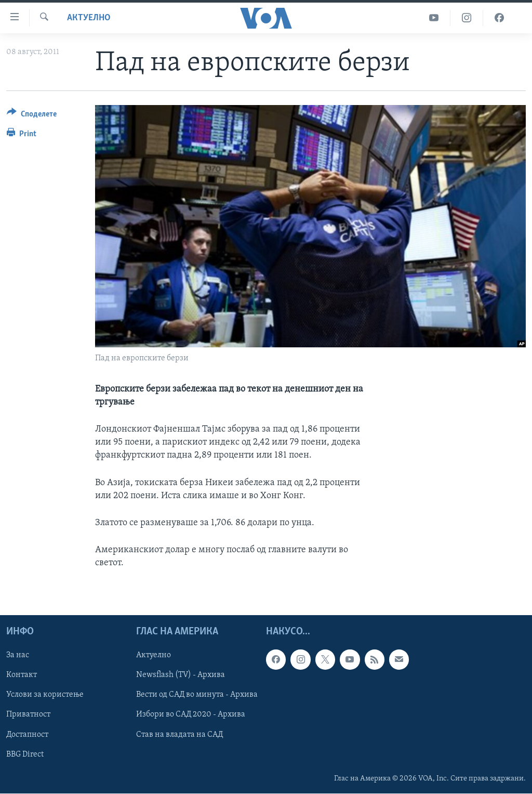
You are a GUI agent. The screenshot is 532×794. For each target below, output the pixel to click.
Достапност (27, 735)
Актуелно (89, 18)
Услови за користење (45, 695)
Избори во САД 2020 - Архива (191, 715)
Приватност (28, 715)
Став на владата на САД (179, 735)
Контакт (22, 675)
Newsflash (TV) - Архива (181, 675)
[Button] (32, 116)
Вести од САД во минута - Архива (197, 695)
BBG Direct (25, 754)
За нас (18, 656)
